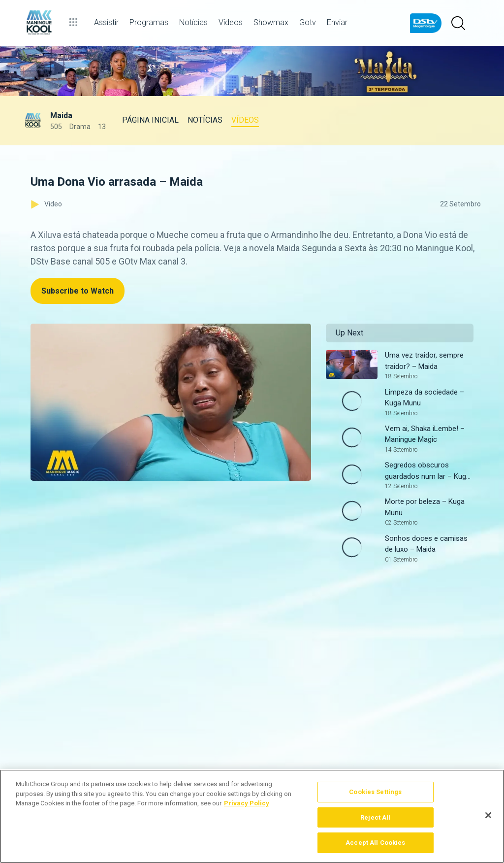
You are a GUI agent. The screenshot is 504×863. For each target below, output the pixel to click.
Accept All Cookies (375, 843)
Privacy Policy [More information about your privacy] (247, 803)
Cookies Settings (375, 792)
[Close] (488, 815)
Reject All (375, 817)
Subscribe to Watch (78, 291)
